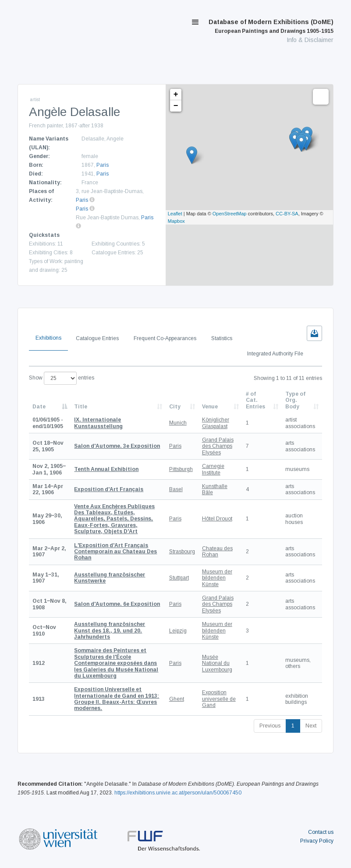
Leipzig (178, 631)
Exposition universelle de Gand (219, 699)
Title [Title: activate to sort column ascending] (81, 407)
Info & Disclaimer (310, 40)
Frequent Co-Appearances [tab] (165, 338)
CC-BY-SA (287, 214)
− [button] (176, 106)
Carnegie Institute (213, 469)
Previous (270, 726)
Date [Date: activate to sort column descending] (39, 407)
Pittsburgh (181, 469)
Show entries (62, 378)
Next (311, 726)
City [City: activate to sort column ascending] (175, 407)
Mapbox (176, 221)
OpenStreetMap (230, 214)
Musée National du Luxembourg (217, 663)
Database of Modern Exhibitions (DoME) (271, 26)
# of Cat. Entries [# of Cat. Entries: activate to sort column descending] (255, 400)
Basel (176, 489)
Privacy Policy (317, 841)
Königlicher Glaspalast (216, 423)
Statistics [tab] (222, 338)
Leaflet (175, 214)
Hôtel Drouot (217, 519)
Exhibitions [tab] (48, 338)
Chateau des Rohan (217, 552)
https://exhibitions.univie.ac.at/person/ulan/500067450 (178, 793)
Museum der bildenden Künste (217, 578)
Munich (178, 423)
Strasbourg (182, 552)
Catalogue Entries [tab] (97, 338)
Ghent (177, 699)
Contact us (321, 832)
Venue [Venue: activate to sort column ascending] (210, 407)
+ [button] (176, 95)
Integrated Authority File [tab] (275, 354)
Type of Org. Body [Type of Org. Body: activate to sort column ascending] (295, 400)
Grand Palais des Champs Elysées (218, 446)
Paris (103, 165)
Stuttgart (179, 578)
